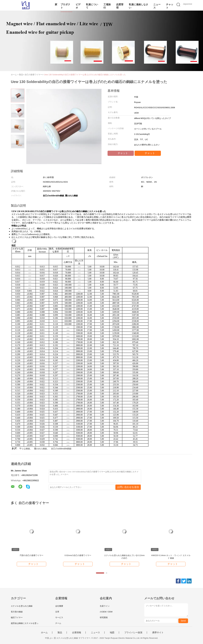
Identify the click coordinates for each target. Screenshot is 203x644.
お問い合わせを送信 (128, 487)
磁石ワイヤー (17, 617)
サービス (59, 617)
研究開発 (104, 617)
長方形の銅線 (17, 612)
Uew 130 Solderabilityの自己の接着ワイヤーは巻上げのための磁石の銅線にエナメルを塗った (85, 75)
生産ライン (105, 606)
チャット (170, 6)
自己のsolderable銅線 (61, 449)
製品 (60, 633)
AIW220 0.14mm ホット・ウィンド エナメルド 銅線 (171, 557)
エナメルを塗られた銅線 (22, 606)
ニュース (157, 6)
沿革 (57, 612)
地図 (112, 633)
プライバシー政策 (133, 633)
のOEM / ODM (106, 612)
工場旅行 (107, 6)
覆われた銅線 (40, 449)
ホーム (44, 633)
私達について (92, 6)
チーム (58, 623)
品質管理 (120, 6)
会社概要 (59, 606)
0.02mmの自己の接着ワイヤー (78, 555)
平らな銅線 (25, 449)
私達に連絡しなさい (139, 6)
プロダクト (65, 6)
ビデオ (78, 6)
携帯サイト (158, 633)
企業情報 (77, 633)
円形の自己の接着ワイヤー (32, 555)
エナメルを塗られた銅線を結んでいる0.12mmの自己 (124, 557)
